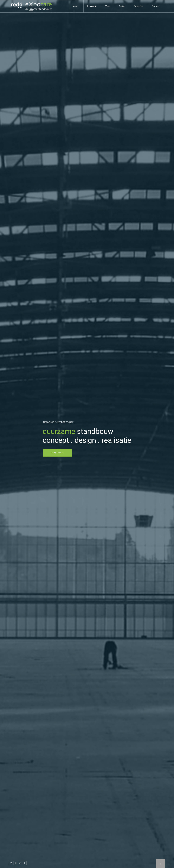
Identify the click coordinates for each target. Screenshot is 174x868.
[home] (31, 6)
